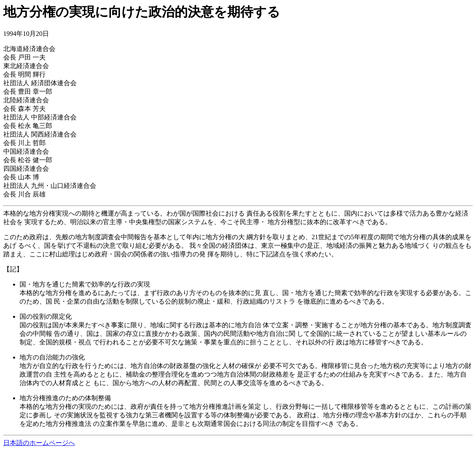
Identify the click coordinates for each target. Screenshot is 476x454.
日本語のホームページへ (39, 443)
